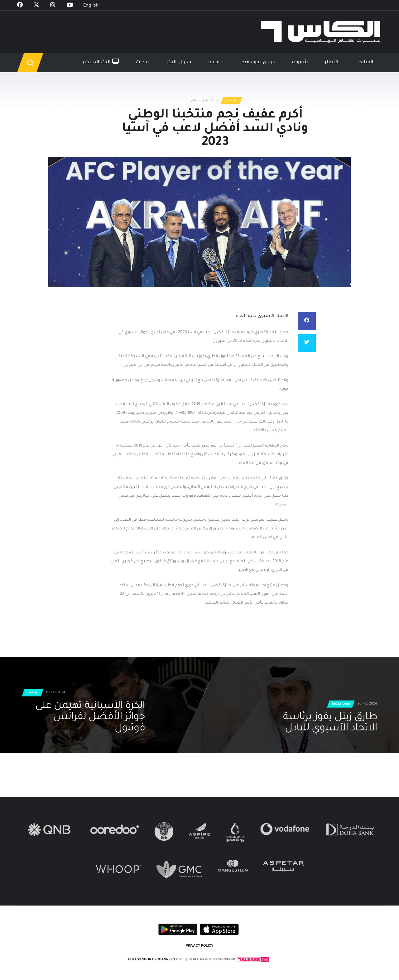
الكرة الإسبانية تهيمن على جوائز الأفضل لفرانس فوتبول (90, 718)
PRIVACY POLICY (200, 945)
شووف (300, 62)
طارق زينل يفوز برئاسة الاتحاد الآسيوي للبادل (330, 723)
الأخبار (332, 62)
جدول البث (179, 62)
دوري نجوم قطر (257, 62)
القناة (367, 62)
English (91, 6)
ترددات (143, 62)
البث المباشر (101, 62)
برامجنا (216, 62)
